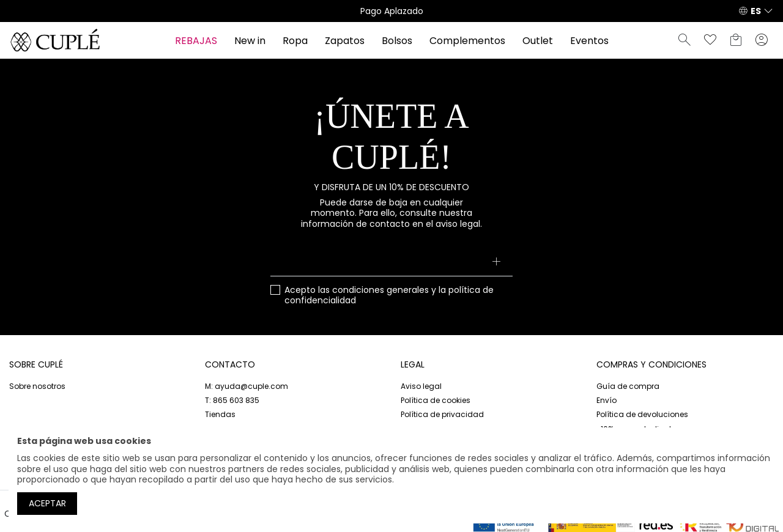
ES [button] (756, 11)
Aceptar (47, 503)
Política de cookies (436, 400)
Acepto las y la (389, 296)
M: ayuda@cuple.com (247, 386)
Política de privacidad (442, 414)
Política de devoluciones (642, 414)
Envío (607, 400)
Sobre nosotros (37, 386)
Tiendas (220, 414)
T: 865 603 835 (232, 400)
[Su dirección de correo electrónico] (392, 263)
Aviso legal (421, 386)
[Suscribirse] (496, 263)
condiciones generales (380, 290)
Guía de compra (628, 386)
